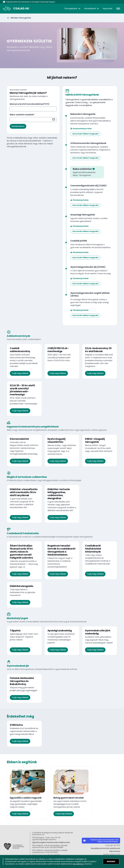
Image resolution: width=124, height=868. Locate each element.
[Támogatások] (73, 9)
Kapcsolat (108, 9)
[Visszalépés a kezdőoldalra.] (19, 18)
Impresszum (115, 851)
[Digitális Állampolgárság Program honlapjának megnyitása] (101, 841)
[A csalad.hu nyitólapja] (16, 9)
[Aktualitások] (92, 9)
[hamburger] (118, 9)
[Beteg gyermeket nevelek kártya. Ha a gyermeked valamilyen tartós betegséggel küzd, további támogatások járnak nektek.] (71, 793)
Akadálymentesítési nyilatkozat (106, 848)
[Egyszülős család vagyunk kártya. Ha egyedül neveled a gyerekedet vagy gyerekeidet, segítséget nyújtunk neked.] (27, 793)
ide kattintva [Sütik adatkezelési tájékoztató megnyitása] (78, 864)
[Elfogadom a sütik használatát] (111, 861)
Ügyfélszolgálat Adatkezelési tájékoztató (51, 842)
